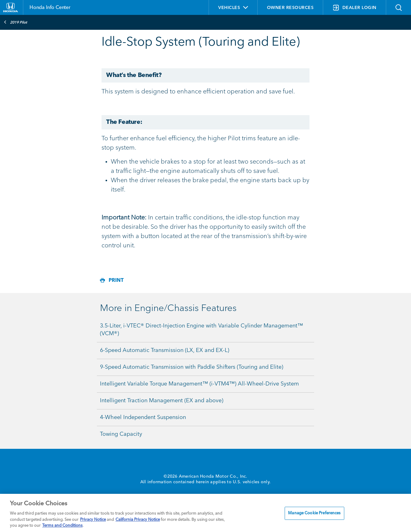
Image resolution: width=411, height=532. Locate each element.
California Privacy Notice (138, 520)
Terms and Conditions (62, 526)
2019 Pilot (15, 22)
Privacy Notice (93, 520)
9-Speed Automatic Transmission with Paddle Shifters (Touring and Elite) (192, 367)
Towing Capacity (121, 434)
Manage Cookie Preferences (314, 513)
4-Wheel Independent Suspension (143, 417)
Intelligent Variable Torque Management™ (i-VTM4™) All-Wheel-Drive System (199, 384)
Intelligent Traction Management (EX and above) (162, 401)
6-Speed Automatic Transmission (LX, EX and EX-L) (165, 350)
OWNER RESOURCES (290, 8)
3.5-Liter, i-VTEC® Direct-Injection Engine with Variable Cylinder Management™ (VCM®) (201, 330)
